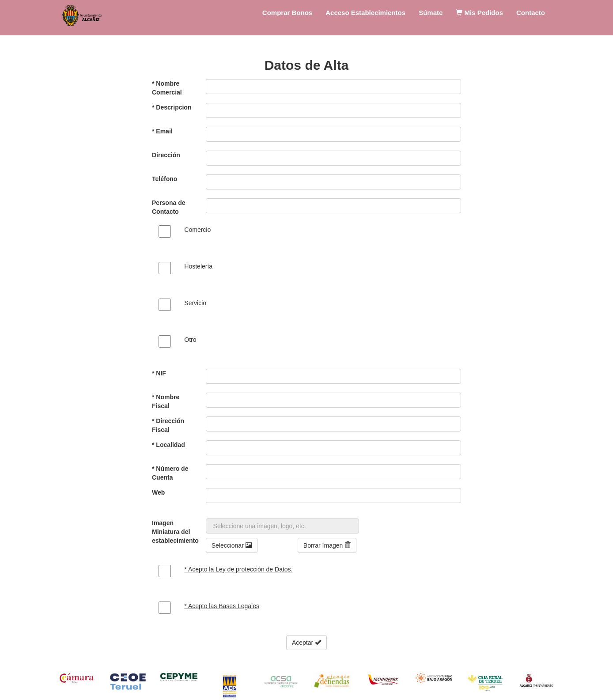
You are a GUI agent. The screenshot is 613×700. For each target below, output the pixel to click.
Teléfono (165, 179)
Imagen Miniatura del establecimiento (175, 532)
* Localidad (168, 445)
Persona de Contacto (168, 207)
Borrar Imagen (327, 545)
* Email (162, 131)
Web (158, 492)
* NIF (159, 373)
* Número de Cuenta (170, 473)
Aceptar (306, 643)
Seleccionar (232, 545)
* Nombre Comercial (167, 88)
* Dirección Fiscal (168, 425)
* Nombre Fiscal (166, 401)
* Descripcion (172, 107)
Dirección (166, 155)
